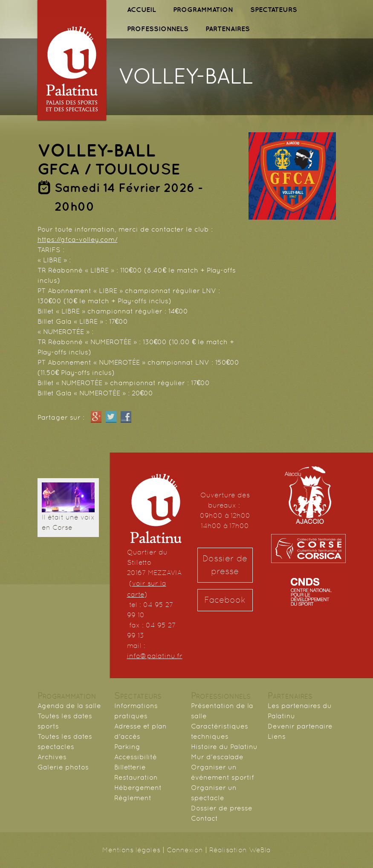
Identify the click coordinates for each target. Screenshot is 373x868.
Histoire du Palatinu (224, 747)
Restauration (136, 777)
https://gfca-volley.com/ (78, 239)
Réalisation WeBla (240, 850)
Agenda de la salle (69, 706)
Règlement (133, 798)
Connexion (185, 850)
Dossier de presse (225, 565)
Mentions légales (131, 850)
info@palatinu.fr (155, 656)
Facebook (225, 600)
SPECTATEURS (274, 9)
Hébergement (138, 788)
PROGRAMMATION (203, 9)
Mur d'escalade (217, 757)
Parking (127, 747)
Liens (277, 736)
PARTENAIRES (228, 29)
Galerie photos (63, 767)
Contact (204, 818)
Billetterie (130, 767)
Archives (52, 757)
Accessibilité (136, 757)
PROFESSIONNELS (158, 29)
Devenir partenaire (300, 726)
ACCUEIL (142, 9)
